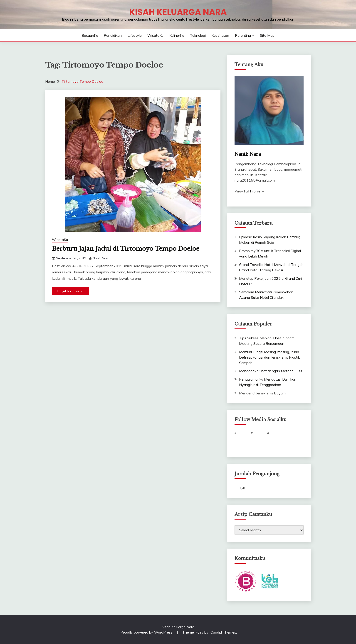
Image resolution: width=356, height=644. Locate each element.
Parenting (243, 35)
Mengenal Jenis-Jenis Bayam (262, 393)
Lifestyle (135, 35)
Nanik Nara (101, 258)
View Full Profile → (250, 191)
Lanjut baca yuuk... (71, 291)
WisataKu (155, 35)
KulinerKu (177, 35)
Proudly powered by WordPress (147, 632)
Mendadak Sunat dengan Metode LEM (271, 371)
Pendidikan (113, 35)
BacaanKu (90, 35)
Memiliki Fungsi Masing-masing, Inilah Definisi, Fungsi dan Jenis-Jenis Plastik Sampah (269, 357)
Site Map (267, 35)
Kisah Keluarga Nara (178, 12)
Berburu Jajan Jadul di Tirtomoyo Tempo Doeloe (126, 249)
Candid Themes (223, 632)
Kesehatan (220, 35)
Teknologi (198, 35)
